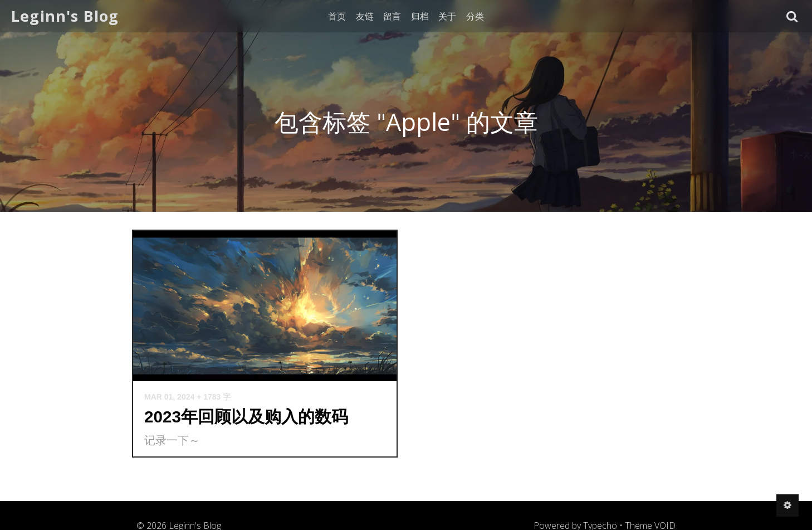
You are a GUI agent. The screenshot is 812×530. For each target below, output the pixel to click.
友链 (365, 16)
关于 (447, 16)
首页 (337, 16)
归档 (420, 16)
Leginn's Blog (65, 16)
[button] (792, 16)
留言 (392, 16)
